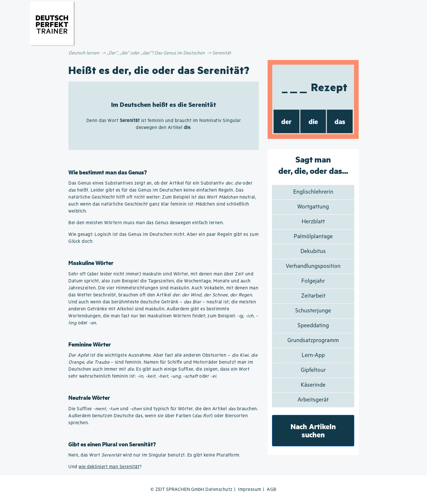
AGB (272, 490)
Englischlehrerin (313, 192)
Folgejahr (313, 281)
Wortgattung (313, 207)
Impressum (250, 490)
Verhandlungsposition (313, 266)
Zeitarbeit (313, 296)
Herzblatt (313, 222)
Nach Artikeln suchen (313, 430)
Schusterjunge (313, 311)
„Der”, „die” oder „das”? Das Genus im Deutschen (156, 53)
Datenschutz (219, 490)
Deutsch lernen (84, 53)
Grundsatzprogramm (313, 341)
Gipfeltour (313, 370)
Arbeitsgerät (313, 400)
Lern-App (313, 355)
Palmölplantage (313, 237)
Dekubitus (313, 251)
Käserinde (313, 385)
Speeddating (313, 326)
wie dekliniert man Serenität (109, 467)
